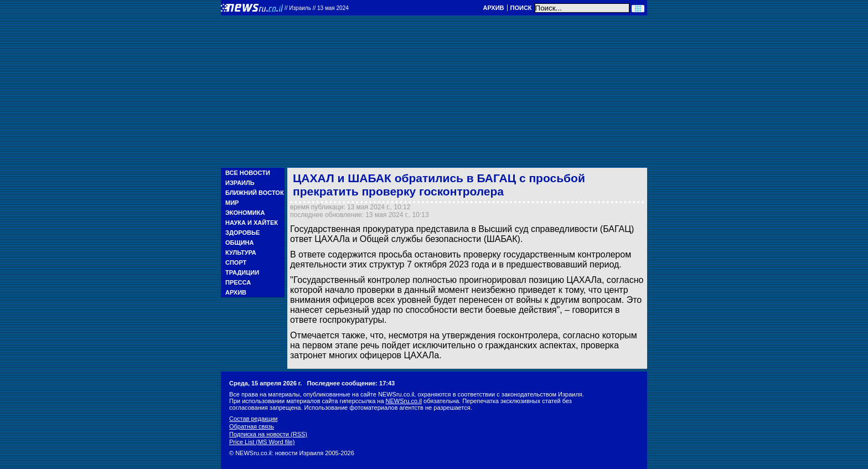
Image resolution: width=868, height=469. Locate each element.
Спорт (236, 262)
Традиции (242, 272)
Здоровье (242, 233)
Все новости (248, 173)
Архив (493, 8)
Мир (232, 203)
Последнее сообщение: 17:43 (351, 383)
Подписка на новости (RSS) (268, 434)
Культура (241, 252)
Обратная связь (252, 426)
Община (239, 243)
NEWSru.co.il (404, 401)
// (317, 8)
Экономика (245, 213)
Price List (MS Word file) (262, 442)
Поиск (521, 8)
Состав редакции (253, 419)
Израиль (240, 183)
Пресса (238, 282)
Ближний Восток (255, 193)
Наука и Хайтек (252, 223)
